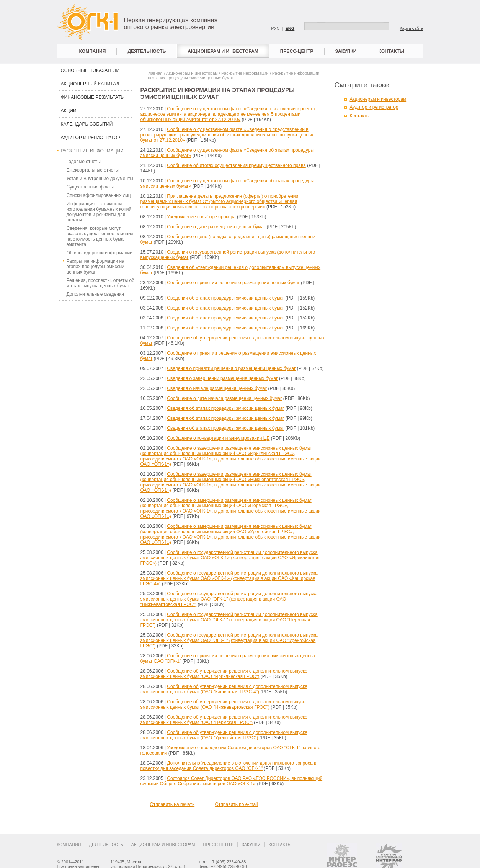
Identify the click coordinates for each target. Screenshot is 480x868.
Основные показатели (90, 70)
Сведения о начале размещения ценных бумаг (217, 388)
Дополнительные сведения (95, 294)
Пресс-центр (297, 51)
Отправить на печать (172, 804)
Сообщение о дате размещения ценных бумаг (216, 227)
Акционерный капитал (90, 84)
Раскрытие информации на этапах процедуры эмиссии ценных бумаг (96, 267)
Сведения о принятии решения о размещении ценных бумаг (231, 368)
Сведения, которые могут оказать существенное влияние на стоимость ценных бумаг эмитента (100, 236)
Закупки (346, 51)
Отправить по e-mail (237, 804)
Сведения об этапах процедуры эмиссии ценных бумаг (225, 298)
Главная (155, 73)
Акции (69, 111)
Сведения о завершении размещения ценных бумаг (222, 378)
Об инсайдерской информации (100, 253)
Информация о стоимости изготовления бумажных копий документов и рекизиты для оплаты (99, 212)
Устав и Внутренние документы (100, 179)
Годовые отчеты (84, 162)
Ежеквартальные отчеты (93, 170)
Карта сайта (411, 28)
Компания (93, 51)
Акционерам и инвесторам (223, 51)
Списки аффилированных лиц (99, 195)
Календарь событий (87, 124)
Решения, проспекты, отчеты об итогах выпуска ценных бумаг (101, 283)
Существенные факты (90, 187)
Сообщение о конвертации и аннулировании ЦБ (218, 438)
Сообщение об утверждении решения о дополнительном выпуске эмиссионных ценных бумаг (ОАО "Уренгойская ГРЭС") (224, 735)
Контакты (391, 51)
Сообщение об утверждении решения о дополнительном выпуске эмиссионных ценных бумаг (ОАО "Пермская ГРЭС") (224, 720)
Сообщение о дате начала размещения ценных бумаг (224, 398)
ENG (290, 28)
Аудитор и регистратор (91, 138)
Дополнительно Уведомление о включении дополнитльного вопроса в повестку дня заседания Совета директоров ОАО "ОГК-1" (229, 766)
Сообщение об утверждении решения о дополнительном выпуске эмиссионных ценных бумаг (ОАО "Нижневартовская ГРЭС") (224, 704)
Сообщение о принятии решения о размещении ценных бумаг (233, 283)
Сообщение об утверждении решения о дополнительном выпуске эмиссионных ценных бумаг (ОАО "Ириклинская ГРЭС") (224, 674)
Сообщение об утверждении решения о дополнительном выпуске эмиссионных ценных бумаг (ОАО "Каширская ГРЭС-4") (224, 689)
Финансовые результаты (93, 97)
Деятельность (147, 51)
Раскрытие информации (92, 151)
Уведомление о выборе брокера (201, 217)
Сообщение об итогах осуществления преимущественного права (236, 165)
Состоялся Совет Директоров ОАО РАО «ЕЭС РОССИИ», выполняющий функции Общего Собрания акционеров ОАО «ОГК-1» (232, 781)
